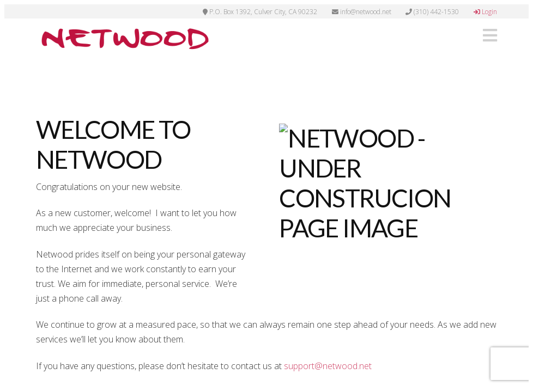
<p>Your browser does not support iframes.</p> (266, 196)
